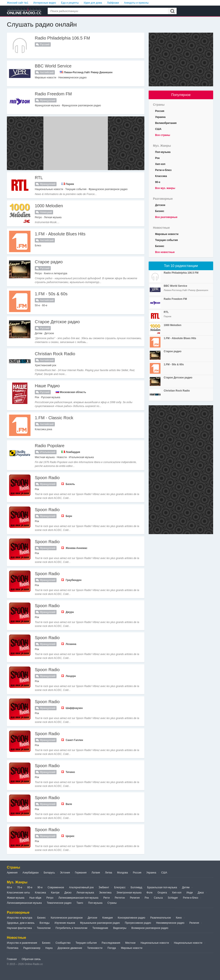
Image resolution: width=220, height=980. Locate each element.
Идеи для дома (93, 3)
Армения (12, 873)
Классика (161, 176)
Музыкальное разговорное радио (100, 923)
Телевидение (100, 928)
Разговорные (163, 199)
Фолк (150, 893)
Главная (12, 959)
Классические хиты (18, 893)
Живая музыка (16, 898)
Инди (190, 893)
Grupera (162, 893)
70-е (20, 887)
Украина (160, 117)
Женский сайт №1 (18, 3)
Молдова (122, 873)
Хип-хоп (160, 164)
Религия (135, 898)
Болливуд (136, 887)
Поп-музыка (163, 152)
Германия (81, 873)
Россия (160, 111)
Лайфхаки (113, 3)
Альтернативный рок (81, 887)
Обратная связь (31, 959)
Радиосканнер (32, 948)
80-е (30, 887)
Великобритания (166, 123)
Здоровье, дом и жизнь (21, 923)
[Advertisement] (76, 143)
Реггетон (120, 898)
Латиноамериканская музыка (24, 903)
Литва (109, 873)
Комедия (108, 918)
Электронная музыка (129, 893)
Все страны (163, 135)
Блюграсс (120, 887)
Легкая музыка (85, 893)
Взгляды (45, 923)
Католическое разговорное (67, 918)
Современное (56, 887)
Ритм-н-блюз (163, 170)
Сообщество (63, 943)
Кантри (55, 893)
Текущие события (167, 240)
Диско (68, 893)
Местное (130, 943)
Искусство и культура (20, 918)
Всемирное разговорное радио (150, 928)
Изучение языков (65, 923)
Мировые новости (167, 234)
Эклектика (105, 893)
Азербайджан (31, 873)
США (158, 129)
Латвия (96, 873)
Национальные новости (155, 943)
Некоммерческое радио (170, 923)
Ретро (50, 898)
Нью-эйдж (35, 898)
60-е (9, 887)
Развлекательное (160, 918)
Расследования (111, 943)
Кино (179, 918)
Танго (80, 903)
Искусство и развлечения (22, 943)
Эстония (65, 873)
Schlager (173, 898)
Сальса (158, 898)
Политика (13, 948)
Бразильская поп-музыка (162, 887)
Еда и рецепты (70, 3)
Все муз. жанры (165, 188)
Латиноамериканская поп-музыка (78, 898)
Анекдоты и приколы (136, 3)
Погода (112, 948)
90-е (158, 182)
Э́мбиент (104, 887)
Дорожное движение (70, 948)
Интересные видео (45, 3)
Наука (49, 948)
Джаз (201, 893)
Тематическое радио (59, 903)
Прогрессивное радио (138, 923)
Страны (159, 105)
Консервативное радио (131, 918)
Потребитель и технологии (72, 928)
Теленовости (95, 948)
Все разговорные (166, 217)
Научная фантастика (19, 928)
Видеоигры (120, 928)
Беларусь (49, 873)
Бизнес (160, 211)
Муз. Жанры (162, 146)
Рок (157, 158)
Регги (107, 898)
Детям (186, 887)
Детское (160, 205)
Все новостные (165, 252)
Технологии (44, 928)
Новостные (161, 228)
